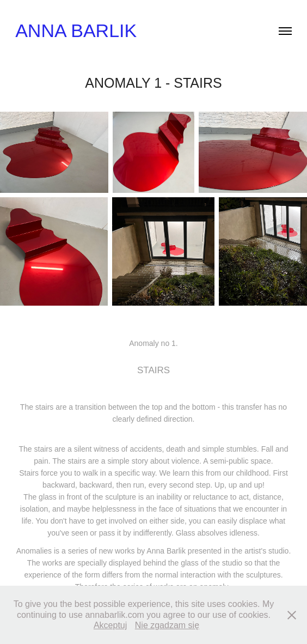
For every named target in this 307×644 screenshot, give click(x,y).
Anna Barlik (76, 31)
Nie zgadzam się (167, 625)
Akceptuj (110, 625)
